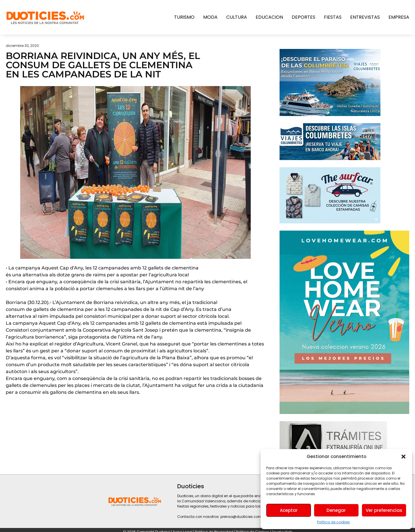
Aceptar (289, 510)
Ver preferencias (384, 510)
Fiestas (333, 17)
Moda (210, 17)
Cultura (237, 17)
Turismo (184, 17)
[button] (403, 457)
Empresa (399, 17)
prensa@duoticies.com (241, 517)
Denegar (336, 510)
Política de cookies (333, 522)
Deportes (303, 17)
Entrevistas (365, 17)
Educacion (269, 17)
